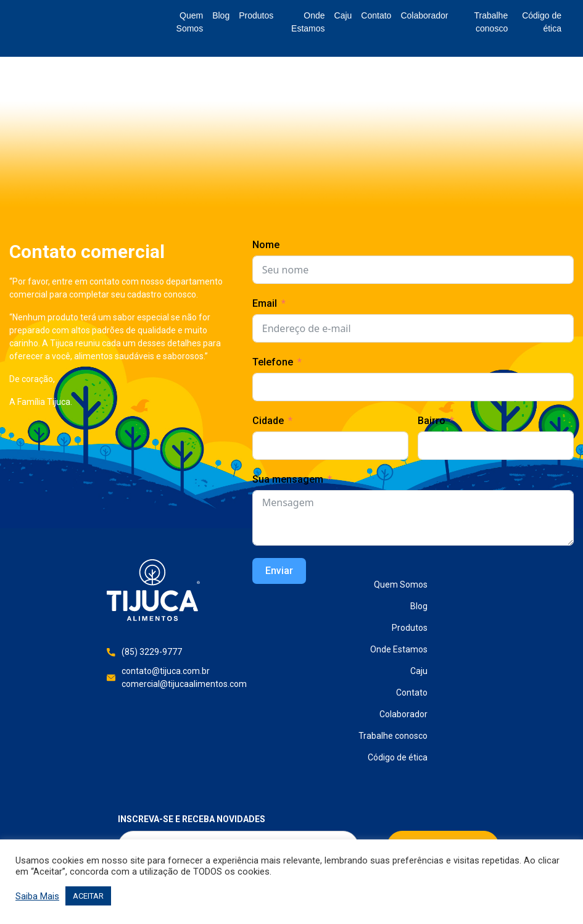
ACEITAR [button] (88, 896)
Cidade (268, 421)
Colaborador (424, 15)
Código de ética (542, 22)
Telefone (273, 362)
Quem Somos (190, 22)
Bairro (432, 421)
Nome (266, 245)
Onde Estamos (308, 22)
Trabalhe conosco (491, 22)
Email (265, 303)
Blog (221, 15)
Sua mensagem (288, 479)
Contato (376, 15)
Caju (343, 15)
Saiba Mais (37, 896)
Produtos (256, 15)
